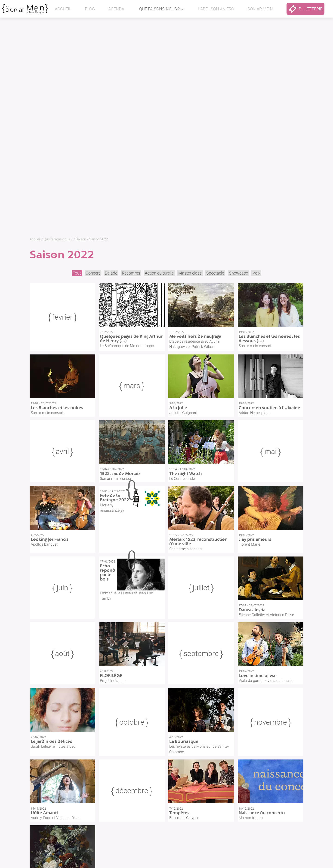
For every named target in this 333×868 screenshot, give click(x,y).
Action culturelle (159, 273)
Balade (111, 273)
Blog (90, 9)
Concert (93, 273)
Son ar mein (260, 9)
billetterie (305, 9)
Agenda (116, 9)
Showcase (238, 273)
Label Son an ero (216, 9)
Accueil (63, 9)
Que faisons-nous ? (159, 9)
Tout (77, 273)
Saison (81, 239)
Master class (190, 273)
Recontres (131, 273)
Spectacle (215, 273)
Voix (256, 273)
